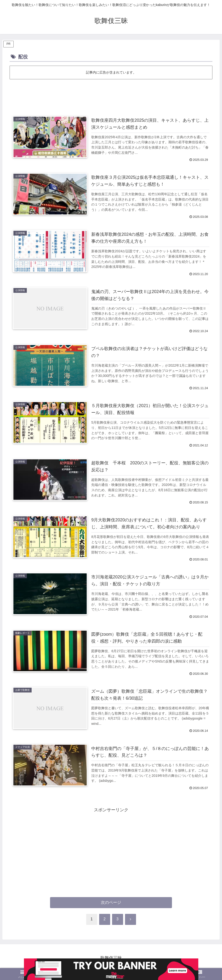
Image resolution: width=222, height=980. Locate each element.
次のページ (111, 902)
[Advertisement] (111, 93)
